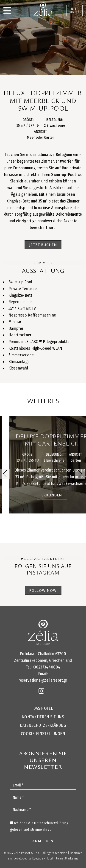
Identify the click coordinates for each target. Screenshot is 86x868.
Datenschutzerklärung (43, 725)
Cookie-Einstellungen (43, 734)
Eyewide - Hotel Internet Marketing (55, 858)
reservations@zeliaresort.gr (43, 680)
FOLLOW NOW (43, 590)
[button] (80, 474)
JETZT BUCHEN (75, 10)
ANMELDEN (43, 841)
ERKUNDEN (58, 495)
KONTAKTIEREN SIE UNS (43, 717)
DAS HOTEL (43, 708)
